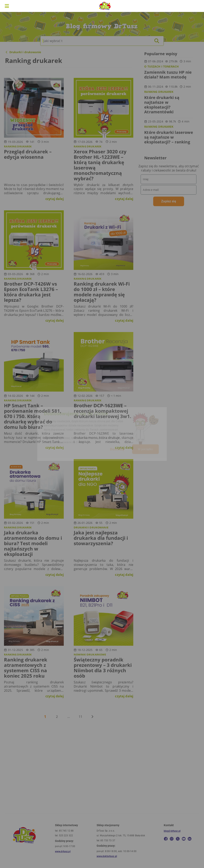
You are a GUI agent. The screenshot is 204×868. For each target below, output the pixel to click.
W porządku (145, 449)
